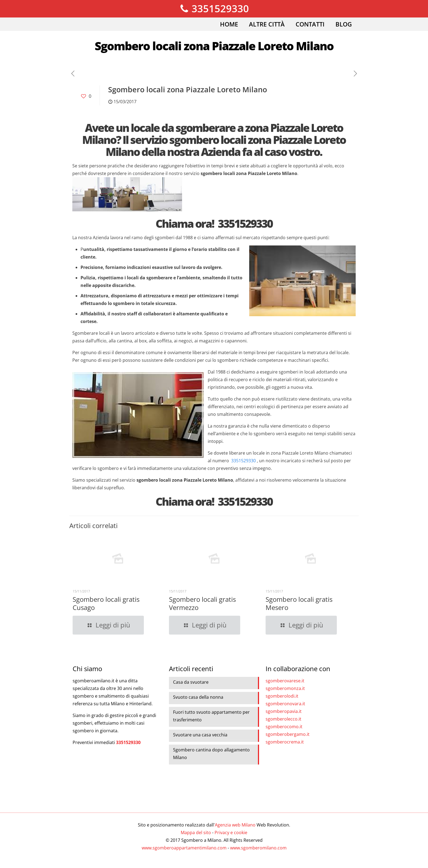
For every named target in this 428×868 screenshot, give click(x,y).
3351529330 (214, 9)
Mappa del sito (196, 833)
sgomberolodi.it (282, 696)
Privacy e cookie (231, 833)
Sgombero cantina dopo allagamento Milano (211, 754)
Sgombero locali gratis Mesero (299, 603)
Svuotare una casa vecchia (200, 735)
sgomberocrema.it (285, 742)
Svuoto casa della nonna (198, 697)
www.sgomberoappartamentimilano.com (184, 848)
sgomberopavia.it (284, 711)
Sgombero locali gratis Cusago (106, 603)
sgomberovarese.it (285, 681)
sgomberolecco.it (283, 719)
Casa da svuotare (191, 682)
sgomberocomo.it (284, 727)
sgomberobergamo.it (288, 734)
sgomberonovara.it (285, 704)
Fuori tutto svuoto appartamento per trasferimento (211, 716)
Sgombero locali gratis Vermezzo (202, 603)
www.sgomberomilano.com (258, 848)
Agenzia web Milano (235, 825)
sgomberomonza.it (285, 688)
